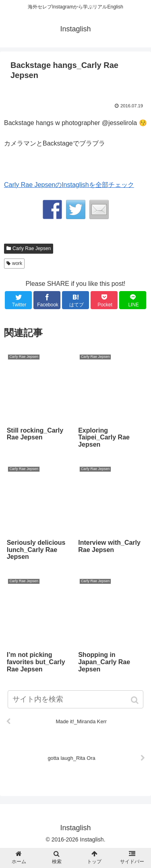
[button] (135, 700)
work (17, 263)
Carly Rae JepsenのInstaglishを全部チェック (69, 185)
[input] (76, 699)
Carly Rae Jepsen (32, 248)
